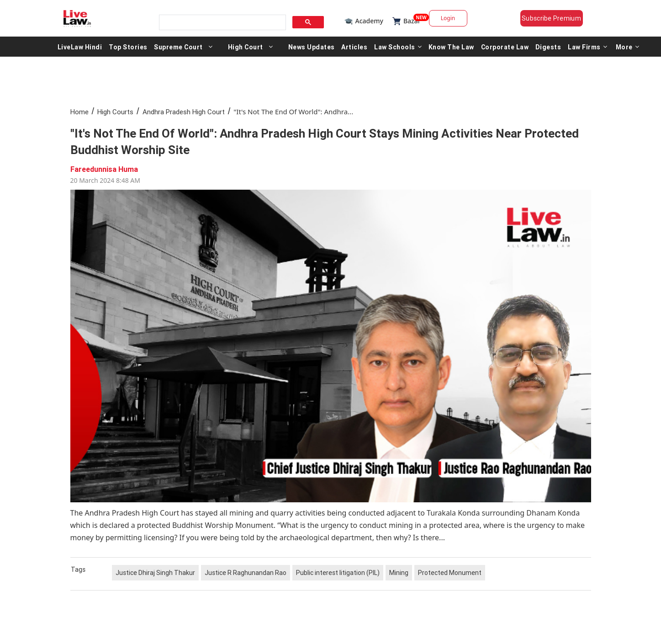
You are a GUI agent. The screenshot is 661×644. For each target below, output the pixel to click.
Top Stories (128, 47)
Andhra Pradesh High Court (184, 112)
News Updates (312, 47)
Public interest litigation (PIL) (338, 573)
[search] (222, 23)
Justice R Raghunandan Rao (246, 573)
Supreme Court (178, 47)
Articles (354, 47)
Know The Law (451, 47)
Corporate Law (505, 47)
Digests (548, 47)
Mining (399, 573)
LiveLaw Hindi (80, 47)
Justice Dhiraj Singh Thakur (155, 573)
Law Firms (587, 47)
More (628, 47)
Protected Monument (450, 573)
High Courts (115, 112)
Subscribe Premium (551, 18)
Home (79, 112)
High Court (246, 47)
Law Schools (398, 47)
